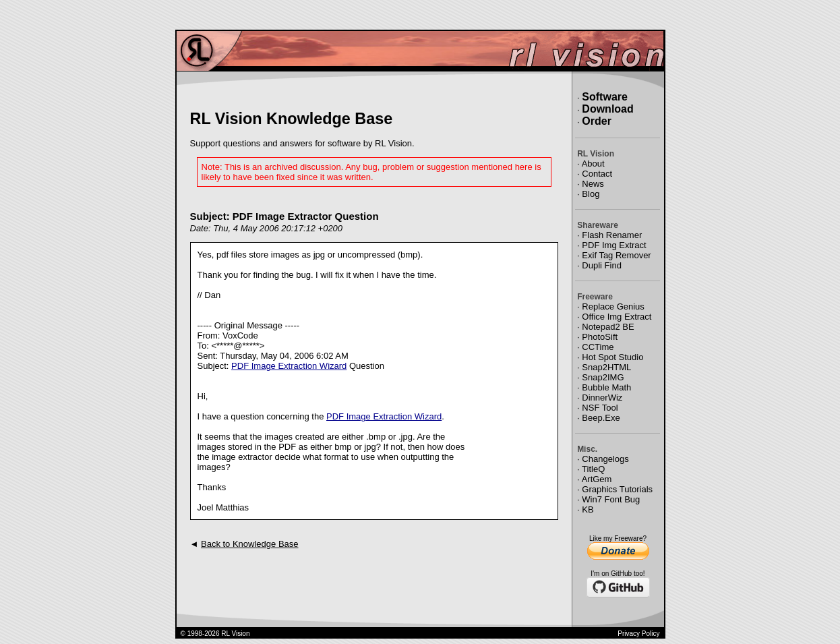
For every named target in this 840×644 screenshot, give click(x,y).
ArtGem (597, 479)
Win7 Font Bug (611, 499)
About (593, 164)
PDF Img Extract (614, 245)
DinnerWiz (602, 398)
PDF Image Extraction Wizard (289, 366)
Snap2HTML (606, 367)
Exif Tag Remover (616, 255)
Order (597, 121)
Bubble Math (606, 387)
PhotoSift (600, 337)
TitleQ (593, 469)
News (593, 184)
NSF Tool (600, 408)
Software (605, 97)
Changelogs (605, 459)
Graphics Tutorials (617, 489)
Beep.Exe (601, 418)
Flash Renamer (612, 235)
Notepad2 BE (608, 327)
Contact (597, 174)
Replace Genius (613, 306)
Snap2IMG (603, 377)
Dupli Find (602, 265)
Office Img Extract (617, 317)
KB (588, 509)
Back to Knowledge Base (250, 544)
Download (607, 109)
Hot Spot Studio (612, 357)
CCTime (598, 347)
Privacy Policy (638, 634)
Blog (591, 194)
